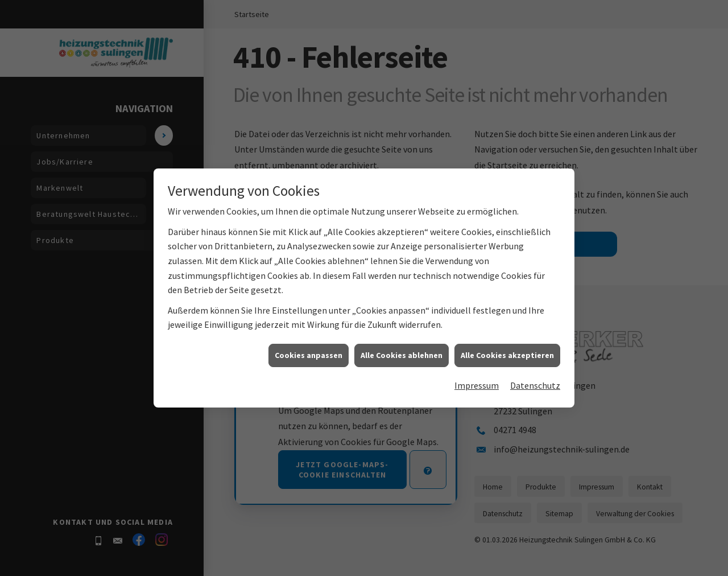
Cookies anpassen (309, 365)
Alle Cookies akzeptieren (507, 365)
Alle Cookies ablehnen (402, 365)
